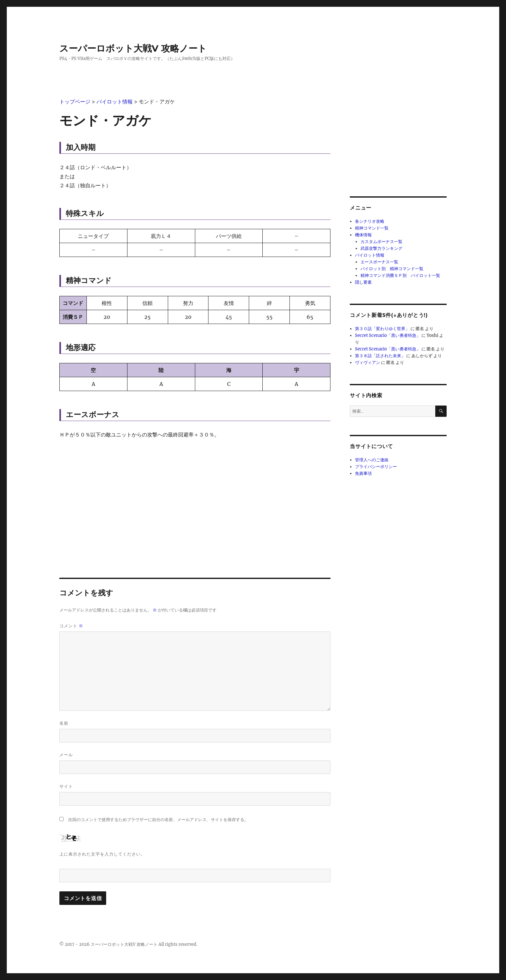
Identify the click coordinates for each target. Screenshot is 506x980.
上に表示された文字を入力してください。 (102, 854)
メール (66, 755)
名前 (64, 723)
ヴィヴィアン (368, 363)
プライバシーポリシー (376, 467)
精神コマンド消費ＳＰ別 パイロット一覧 (400, 275)
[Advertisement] (195, 493)
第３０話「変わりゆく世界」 (382, 329)
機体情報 (363, 235)
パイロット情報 (370, 255)
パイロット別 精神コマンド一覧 (392, 269)
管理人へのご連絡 (372, 460)
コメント (71, 626)
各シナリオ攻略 (370, 221)
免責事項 (363, 473)
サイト (66, 786)
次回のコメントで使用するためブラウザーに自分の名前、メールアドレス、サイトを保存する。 (158, 820)
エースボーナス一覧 (379, 262)
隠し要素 (363, 282)
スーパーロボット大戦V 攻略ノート (133, 48)
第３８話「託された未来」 (380, 356)
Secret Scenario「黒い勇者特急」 (388, 335)
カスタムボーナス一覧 (381, 242)
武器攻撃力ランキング (381, 248)
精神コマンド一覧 (372, 228)
